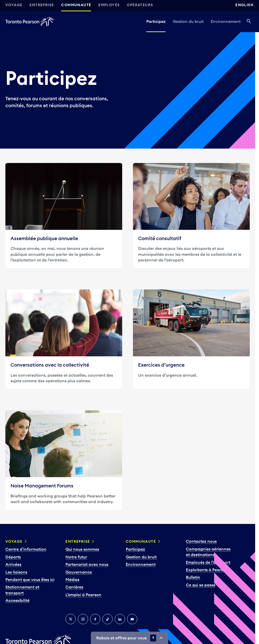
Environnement (226, 21)
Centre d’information (26, 549)
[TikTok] (108, 619)
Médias (72, 579)
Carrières (74, 587)
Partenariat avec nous (87, 564)
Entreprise (42, 5)
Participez (156, 21)
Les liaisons (16, 572)
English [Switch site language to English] (244, 5)
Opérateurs (140, 5)
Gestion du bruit (188, 21)
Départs (13, 557)
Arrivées (13, 564)
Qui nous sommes (82, 549)
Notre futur (76, 557)
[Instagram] (83, 619)
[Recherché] (249, 22)
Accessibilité (17, 600)
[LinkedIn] (120, 619)
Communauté (76, 5)
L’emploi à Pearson (83, 595)
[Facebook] (95, 619)
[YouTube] (132, 619)
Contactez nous (201, 541)
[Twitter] (71, 619)
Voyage (14, 5)
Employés (109, 5)
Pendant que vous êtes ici (30, 579)
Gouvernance (79, 572)
